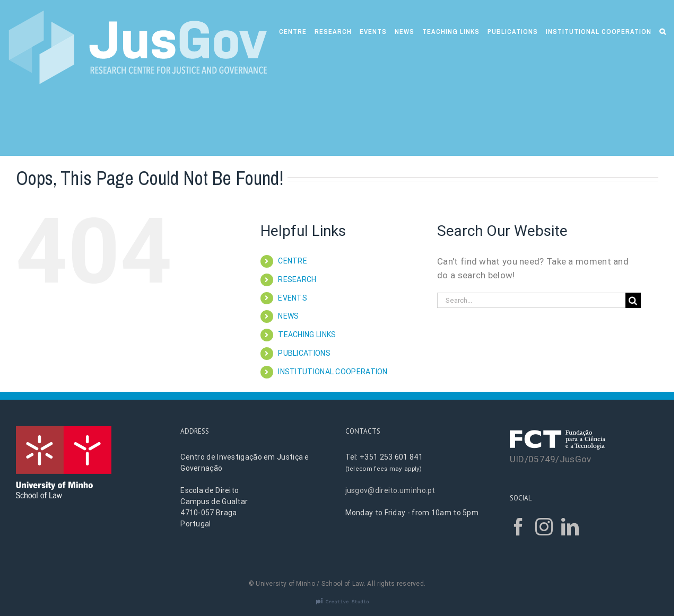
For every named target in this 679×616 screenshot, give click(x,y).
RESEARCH (297, 279)
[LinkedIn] (570, 527)
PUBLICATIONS (304, 353)
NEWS (288, 316)
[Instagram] (544, 527)
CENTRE (293, 261)
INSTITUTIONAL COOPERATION (333, 372)
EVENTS (293, 298)
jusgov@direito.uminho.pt (390, 490)
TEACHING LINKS (307, 335)
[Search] (663, 30)
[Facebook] (519, 527)
